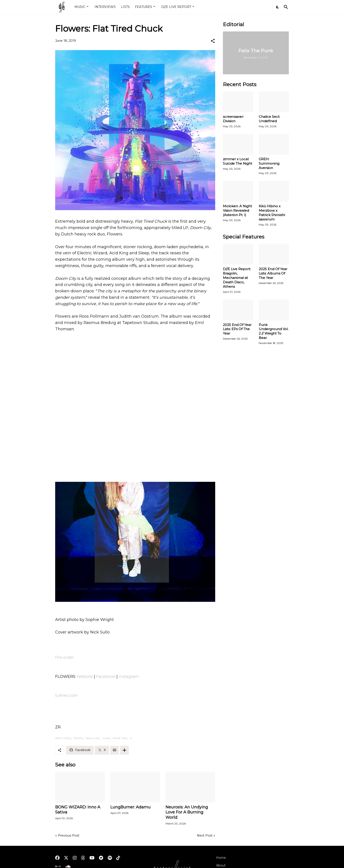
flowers (78, 738)
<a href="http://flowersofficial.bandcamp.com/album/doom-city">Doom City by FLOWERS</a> (135, 460)
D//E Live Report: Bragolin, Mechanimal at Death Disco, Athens (237, 278)
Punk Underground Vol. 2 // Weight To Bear (274, 331)
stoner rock (120, 738)
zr (131, 738)
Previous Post (69, 835)
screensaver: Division (233, 119)
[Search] (285, 7)
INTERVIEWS (105, 7)
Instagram (129, 677)
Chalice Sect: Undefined (269, 119)
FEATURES (144, 7)
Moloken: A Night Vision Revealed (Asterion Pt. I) (237, 210)
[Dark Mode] (278, 7)
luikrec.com (67, 695)
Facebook (106, 677)
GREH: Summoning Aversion (269, 163)
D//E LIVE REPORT (176, 7)
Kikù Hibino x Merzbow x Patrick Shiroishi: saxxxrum (272, 213)
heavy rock (92, 738)
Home (221, 858)
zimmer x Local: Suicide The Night (238, 161)
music (106, 738)
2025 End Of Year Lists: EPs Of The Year (237, 329)
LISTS (125, 7)
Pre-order (65, 657)
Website (85, 677)
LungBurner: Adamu (130, 807)
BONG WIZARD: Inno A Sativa (78, 810)
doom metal (63, 738)
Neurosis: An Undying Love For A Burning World (187, 812)
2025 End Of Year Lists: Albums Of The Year (273, 273)
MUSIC (80, 7)
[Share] (213, 41)
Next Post (205, 835)
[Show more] (124, 750)
